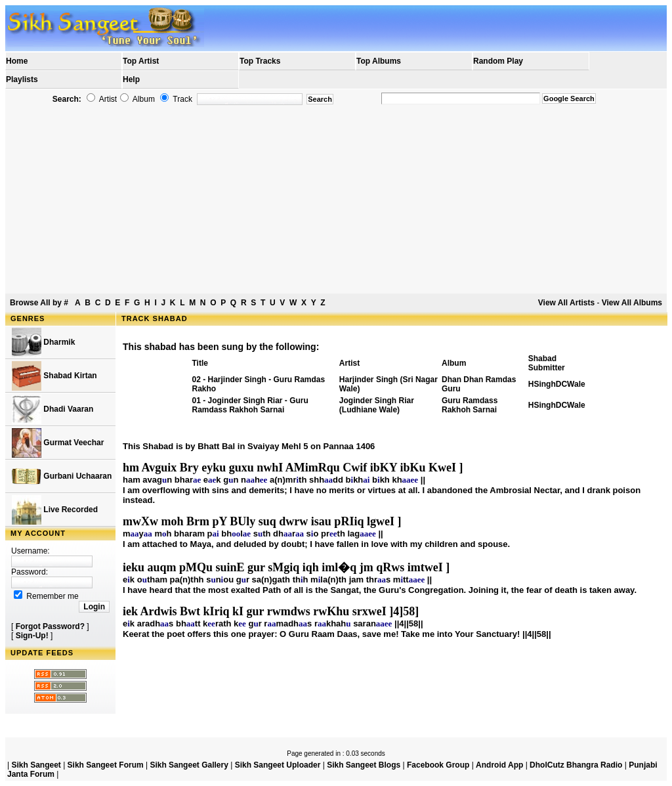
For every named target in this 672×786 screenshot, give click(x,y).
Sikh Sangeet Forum (106, 765)
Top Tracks (260, 61)
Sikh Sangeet (36, 765)
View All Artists (566, 303)
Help (131, 79)
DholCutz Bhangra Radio (576, 765)
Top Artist (141, 61)
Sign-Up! (32, 636)
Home (17, 61)
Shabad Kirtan (54, 376)
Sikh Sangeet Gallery (189, 765)
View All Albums (632, 303)
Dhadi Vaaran (52, 409)
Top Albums (379, 61)
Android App (499, 765)
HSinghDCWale (557, 384)
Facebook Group (438, 765)
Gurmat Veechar (58, 443)
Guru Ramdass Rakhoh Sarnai (470, 405)
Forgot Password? (50, 626)
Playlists (22, 79)
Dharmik (43, 342)
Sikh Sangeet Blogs (364, 765)
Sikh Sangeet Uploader (278, 765)
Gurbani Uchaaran (62, 476)
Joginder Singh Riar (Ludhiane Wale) (377, 405)
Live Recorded (55, 510)
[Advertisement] (336, 200)
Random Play (498, 61)
